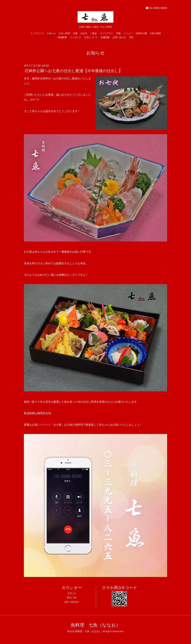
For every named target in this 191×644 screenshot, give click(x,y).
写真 (118, 33)
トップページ (37, 33)
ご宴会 (93, 33)
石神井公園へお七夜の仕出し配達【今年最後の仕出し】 (74, 71)
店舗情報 (105, 37)
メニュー (128, 33)
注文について (91, 37)
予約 (131, 37)
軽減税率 (63, 37)
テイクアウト (107, 33)
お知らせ (51, 33)
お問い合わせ (119, 37)
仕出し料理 (64, 33)
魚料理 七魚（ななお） (96, 625)
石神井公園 (141, 33)
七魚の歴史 (155, 33)
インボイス (76, 37)
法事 (75, 33)
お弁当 (84, 33)
